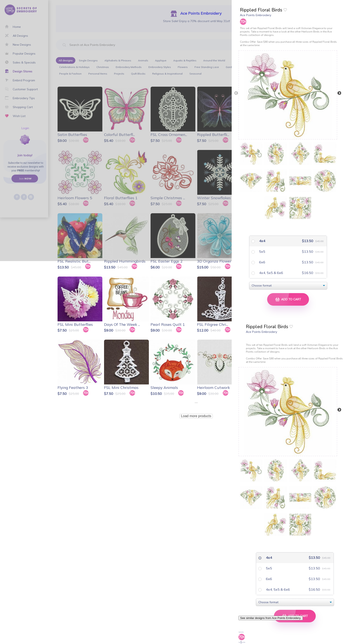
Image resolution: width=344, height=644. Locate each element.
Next (339, 93)
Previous (236, 93)
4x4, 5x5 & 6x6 (271, 273)
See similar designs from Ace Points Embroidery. (271, 618)
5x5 (262, 251)
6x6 (262, 262)
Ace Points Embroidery (256, 15)
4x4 (262, 241)
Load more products (196, 416)
